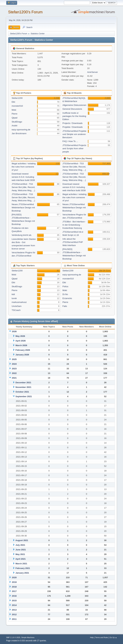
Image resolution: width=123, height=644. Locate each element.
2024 (14, 364)
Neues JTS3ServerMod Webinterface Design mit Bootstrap (23, 208)
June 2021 (21, 550)
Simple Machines (28, 637)
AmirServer (92, 72)
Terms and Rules (102, 637)
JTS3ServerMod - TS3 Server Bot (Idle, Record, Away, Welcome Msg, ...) (23, 187)
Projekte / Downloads (73, 127)
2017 (14, 591)
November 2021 (23, 387)
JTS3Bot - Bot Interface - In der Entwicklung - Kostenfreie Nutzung (74, 225)
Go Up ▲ (113, 637)
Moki (14, 110)
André (15, 126)
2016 (14, 596)
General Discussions (72, 109)
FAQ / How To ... (70, 141)
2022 (14, 373)
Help (92, 637)
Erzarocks (67, 298)
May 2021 (20, 554)
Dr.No (65, 294)
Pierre (15, 114)
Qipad (15, 118)
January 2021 (22, 573)
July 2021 (20, 545)
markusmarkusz (19, 302)
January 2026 (22, 355)
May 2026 (20, 336)
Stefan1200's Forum (25, 12)
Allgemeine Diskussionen (74, 105)
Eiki (13, 102)
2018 (14, 587)
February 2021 (23, 568)
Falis (65, 306)
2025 (14, 359)
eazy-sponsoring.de (21, 130)
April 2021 (20, 559)
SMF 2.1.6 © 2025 (13, 637)
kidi (13, 294)
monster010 (17, 106)
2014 (14, 605)
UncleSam (17, 306)
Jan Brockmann (19, 133)
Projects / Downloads (72, 123)
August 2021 (22, 540)
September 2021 (24, 396)
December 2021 (23, 383)
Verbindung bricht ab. (22, 235)
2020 (14, 577)
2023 (14, 369)
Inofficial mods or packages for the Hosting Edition (74, 116)
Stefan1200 (17, 98)
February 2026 (23, 350)
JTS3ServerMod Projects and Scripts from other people (74, 148)
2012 (14, 614)
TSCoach (16, 310)
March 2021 (21, 564)
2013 (14, 610)
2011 (14, 619)
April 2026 (20, 341)
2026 (14, 331)
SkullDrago (17, 122)
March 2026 (21, 345)
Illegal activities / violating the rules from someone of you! (24, 167)
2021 (14, 378)
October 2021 (22, 392)
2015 (14, 601)
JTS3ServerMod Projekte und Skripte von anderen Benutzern (74, 134)
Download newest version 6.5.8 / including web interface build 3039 (23, 177)
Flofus (65, 286)
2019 (14, 582)
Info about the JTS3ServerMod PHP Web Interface (73, 242)
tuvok (14, 298)
